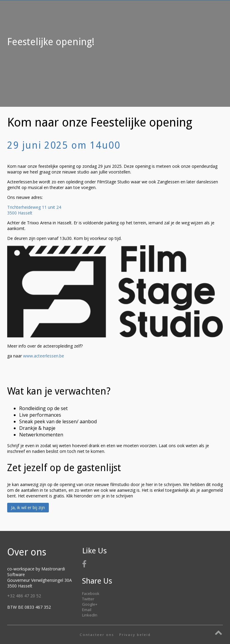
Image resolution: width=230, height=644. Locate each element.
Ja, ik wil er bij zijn (28, 507)
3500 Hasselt (20, 213)
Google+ (90, 604)
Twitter (88, 599)
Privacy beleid (135, 635)
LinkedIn (90, 615)
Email (87, 610)
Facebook (91, 593)
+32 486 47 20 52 (24, 596)
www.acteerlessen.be (44, 356)
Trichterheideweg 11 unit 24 (34, 207)
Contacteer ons (97, 635)
